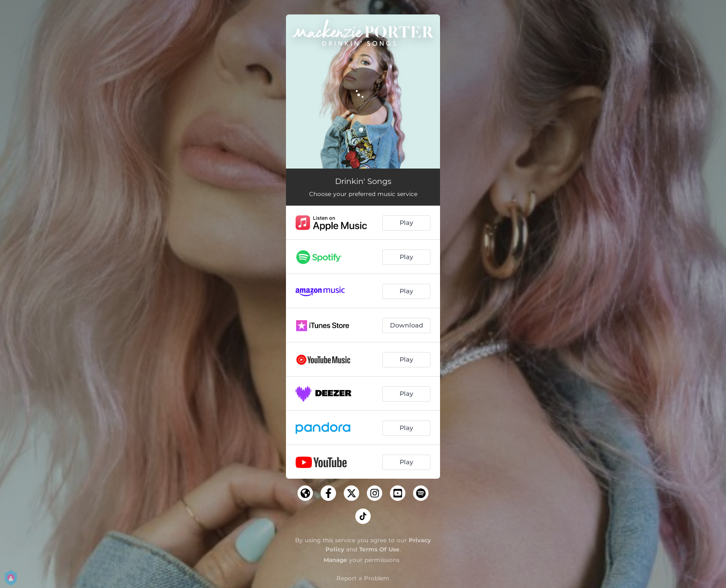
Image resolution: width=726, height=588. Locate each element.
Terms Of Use (379, 549)
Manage (335, 560)
